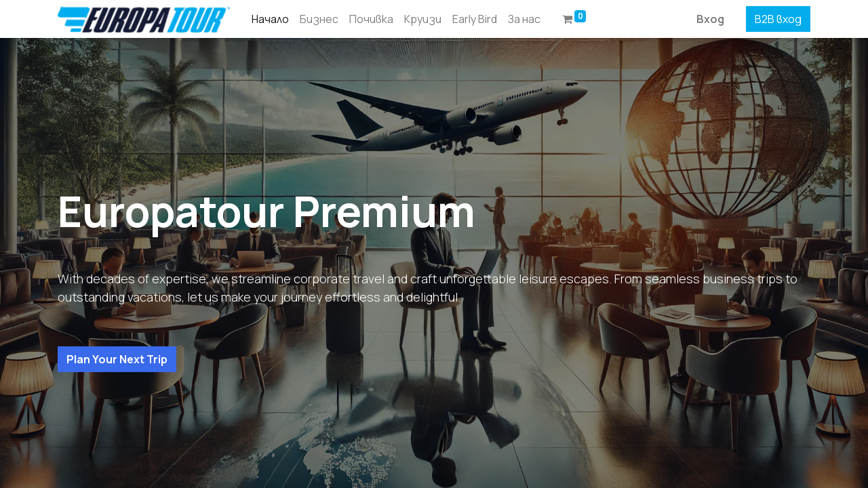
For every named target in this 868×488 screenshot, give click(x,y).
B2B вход (778, 19)
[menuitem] (270, 19)
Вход (710, 19)
